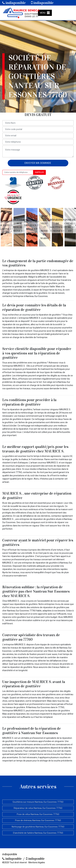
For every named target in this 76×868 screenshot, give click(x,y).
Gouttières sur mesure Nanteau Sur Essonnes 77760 (38, 802)
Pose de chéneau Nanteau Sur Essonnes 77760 (38, 820)
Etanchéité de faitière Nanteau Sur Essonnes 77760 (38, 833)
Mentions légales (37, 862)
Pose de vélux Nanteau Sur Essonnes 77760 (38, 814)
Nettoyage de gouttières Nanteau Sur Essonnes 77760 (38, 827)
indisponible (14, 3)
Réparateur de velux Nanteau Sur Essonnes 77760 (38, 808)
